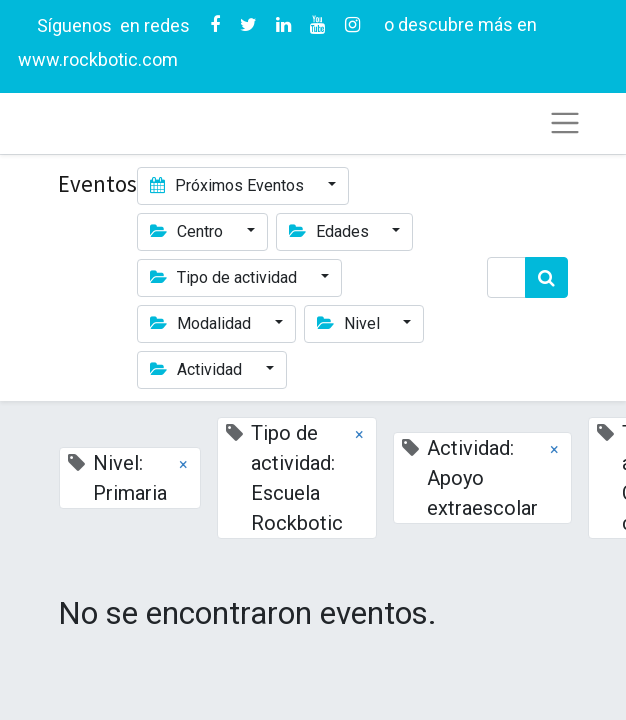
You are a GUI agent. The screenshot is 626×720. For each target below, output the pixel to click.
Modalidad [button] (202, 323)
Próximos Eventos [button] (229, 185)
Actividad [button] (198, 369)
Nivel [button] (350, 323)
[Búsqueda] (546, 277)
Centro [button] (188, 231)
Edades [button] (331, 231)
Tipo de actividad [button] (225, 277)
